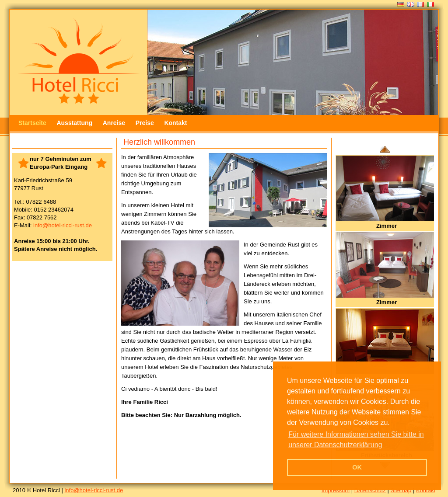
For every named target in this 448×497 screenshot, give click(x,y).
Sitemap (401, 490)
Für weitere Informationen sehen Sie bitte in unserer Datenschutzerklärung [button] (356, 440)
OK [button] (357, 467)
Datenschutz (370, 490)
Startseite (32, 123)
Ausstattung (74, 123)
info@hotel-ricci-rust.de (63, 225)
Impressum (336, 490)
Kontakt (175, 123)
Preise (145, 123)
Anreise (114, 123)
